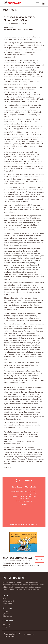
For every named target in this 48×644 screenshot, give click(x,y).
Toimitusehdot (10, 634)
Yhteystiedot (9, 636)
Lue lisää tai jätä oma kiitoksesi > (24, 525)
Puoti (4, 599)
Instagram (6, 627)
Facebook (6, 624)
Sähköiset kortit (8, 601)
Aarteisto (6, 611)
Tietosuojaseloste (27, 634)
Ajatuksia (6, 614)
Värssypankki (7, 603)
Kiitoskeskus (7, 616)
